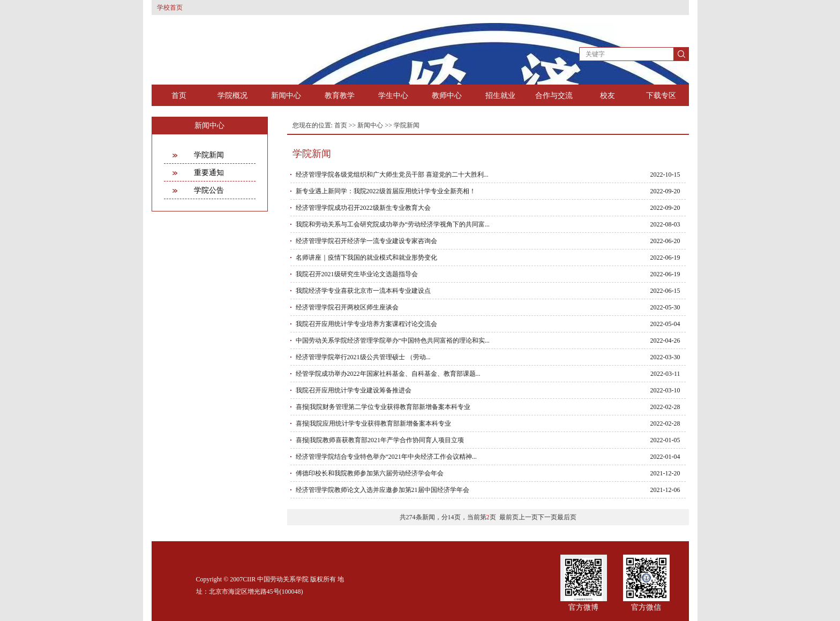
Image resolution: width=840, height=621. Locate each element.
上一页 (528, 517)
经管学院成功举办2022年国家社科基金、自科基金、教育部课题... (388, 374)
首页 (179, 96)
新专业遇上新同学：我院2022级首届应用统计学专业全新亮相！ (386, 191)
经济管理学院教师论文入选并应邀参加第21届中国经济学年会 (382, 490)
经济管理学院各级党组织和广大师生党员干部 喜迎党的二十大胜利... (392, 175)
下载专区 (661, 96)
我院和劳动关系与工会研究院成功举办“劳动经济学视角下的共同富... (393, 224)
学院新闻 (209, 155)
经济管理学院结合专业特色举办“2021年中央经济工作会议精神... (386, 457)
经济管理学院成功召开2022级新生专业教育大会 (363, 208)
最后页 (567, 517)
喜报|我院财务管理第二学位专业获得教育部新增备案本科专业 (383, 407)
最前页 (509, 517)
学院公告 (209, 190)
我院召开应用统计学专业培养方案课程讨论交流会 (366, 324)
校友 (607, 96)
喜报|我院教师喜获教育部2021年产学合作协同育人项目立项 (380, 440)
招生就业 (500, 96)
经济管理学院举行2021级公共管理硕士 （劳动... (363, 357)
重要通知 (209, 173)
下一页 (547, 517)
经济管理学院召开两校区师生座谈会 (347, 307)
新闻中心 (286, 96)
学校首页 (170, 7)
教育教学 (340, 96)
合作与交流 (554, 96)
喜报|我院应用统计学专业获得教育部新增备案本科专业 (373, 423)
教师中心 (447, 96)
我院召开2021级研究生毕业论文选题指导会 (357, 274)
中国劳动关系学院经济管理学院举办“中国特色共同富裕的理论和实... (393, 340)
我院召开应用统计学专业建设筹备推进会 (354, 390)
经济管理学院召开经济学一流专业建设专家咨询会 (366, 241)
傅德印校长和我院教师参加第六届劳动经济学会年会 (370, 473)
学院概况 (232, 96)
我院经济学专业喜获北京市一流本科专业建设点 (363, 291)
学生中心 (393, 96)
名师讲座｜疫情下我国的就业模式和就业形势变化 (366, 258)
